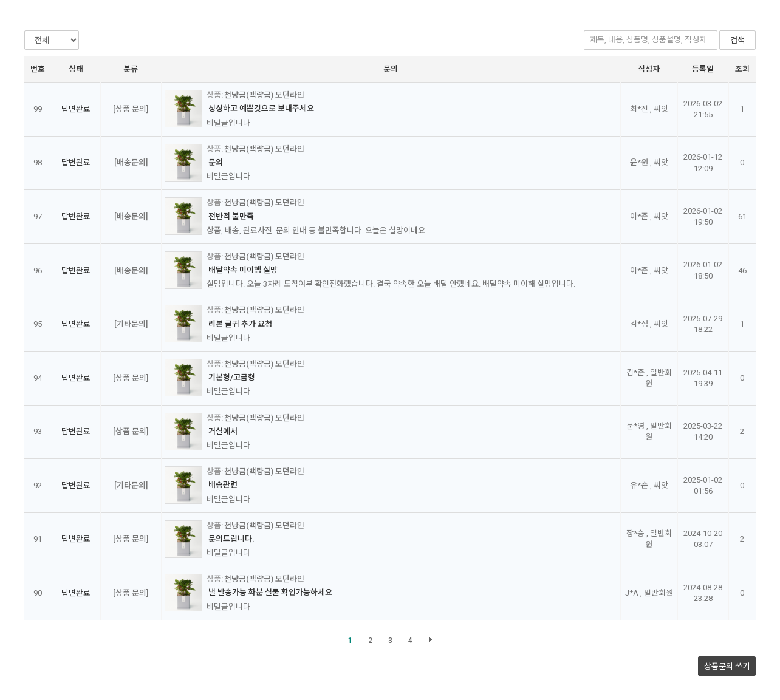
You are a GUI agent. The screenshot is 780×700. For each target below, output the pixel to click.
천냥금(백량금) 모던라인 (264, 95)
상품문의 (727, 666)
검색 (737, 40)
